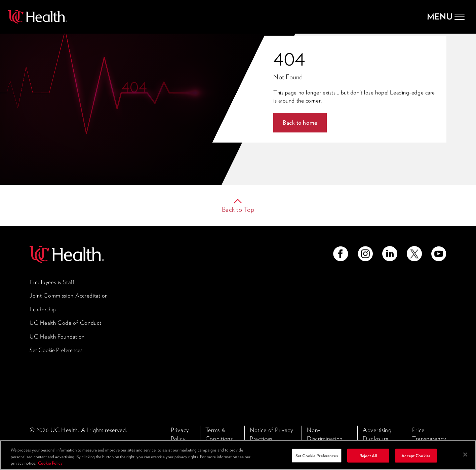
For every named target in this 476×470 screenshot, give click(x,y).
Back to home (300, 123)
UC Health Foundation (57, 337)
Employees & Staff (52, 282)
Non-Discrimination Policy (325, 438)
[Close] (465, 459)
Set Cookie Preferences (56, 350)
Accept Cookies (416, 460)
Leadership (43, 309)
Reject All (368, 460)
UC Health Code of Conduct (66, 323)
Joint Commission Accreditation (69, 296)
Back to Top (238, 209)
